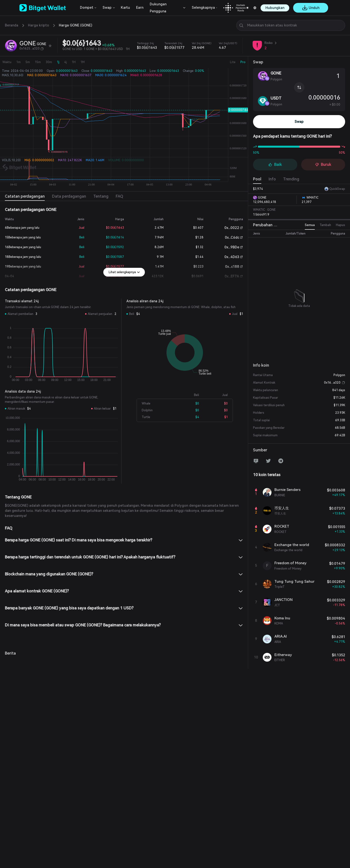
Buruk (323, 164)
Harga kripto (39, 25)
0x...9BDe (232, 247)
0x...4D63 (232, 257)
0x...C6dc (232, 237)
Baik (275, 164)
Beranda (12, 25)
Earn (140, 8)
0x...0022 (232, 228)
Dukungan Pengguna (158, 8)
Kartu (125, 8)
